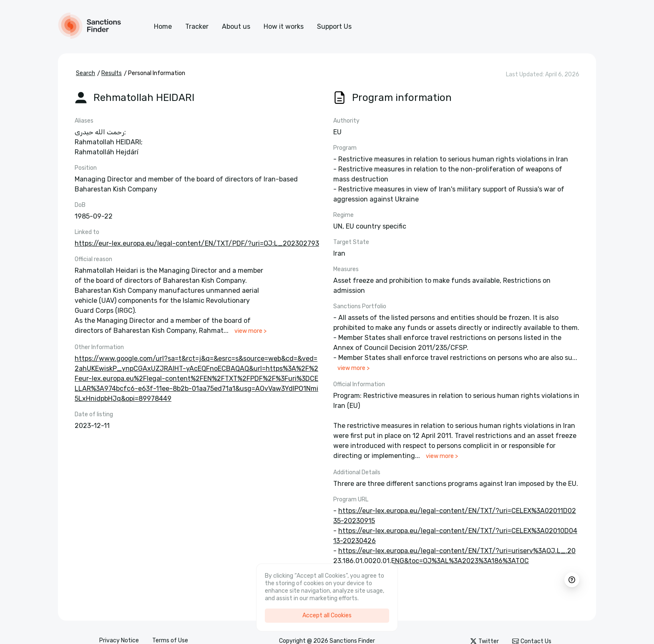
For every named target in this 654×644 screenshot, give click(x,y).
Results (112, 73)
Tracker (197, 26)
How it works (284, 26)
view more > (250, 331)
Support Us (334, 26)
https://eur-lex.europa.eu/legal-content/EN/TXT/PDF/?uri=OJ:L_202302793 (197, 243)
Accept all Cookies (327, 615)
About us (236, 26)
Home (163, 26)
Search (86, 73)
